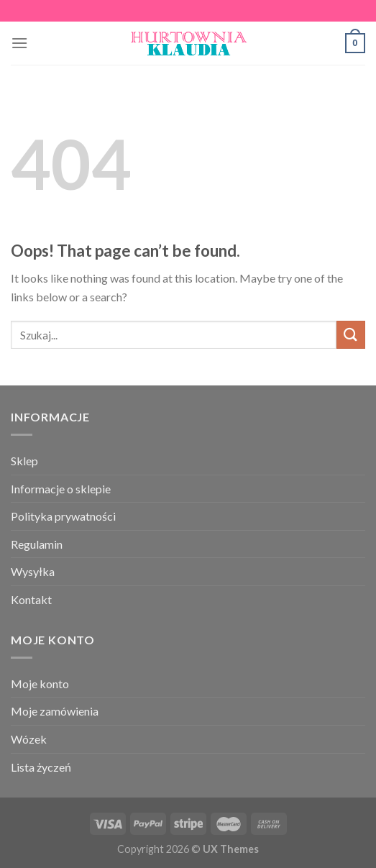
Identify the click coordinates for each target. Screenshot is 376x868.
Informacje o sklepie (61, 489)
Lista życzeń (41, 767)
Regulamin (37, 544)
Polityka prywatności (63, 516)
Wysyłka (33, 571)
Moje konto (40, 684)
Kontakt (31, 599)
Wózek (29, 739)
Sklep (24, 461)
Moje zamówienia (55, 711)
